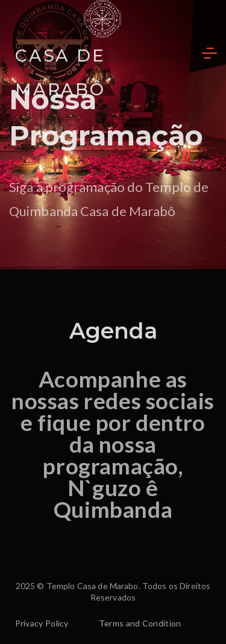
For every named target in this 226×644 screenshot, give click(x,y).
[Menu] (209, 53)
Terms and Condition (140, 623)
